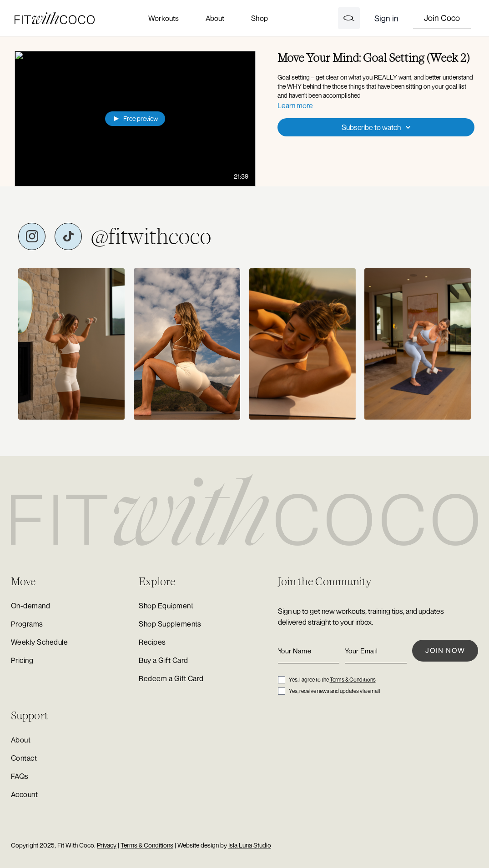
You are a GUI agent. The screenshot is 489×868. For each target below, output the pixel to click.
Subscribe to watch (378, 127)
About (215, 18)
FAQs (20, 776)
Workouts (164, 18)
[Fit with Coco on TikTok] (68, 236)
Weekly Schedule (39, 642)
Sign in (386, 18)
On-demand (30, 606)
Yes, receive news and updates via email (334, 691)
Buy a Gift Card (163, 660)
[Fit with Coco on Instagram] (32, 236)
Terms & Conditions (353, 680)
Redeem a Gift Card (171, 678)
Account (24, 794)
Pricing (22, 660)
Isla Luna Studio (250, 845)
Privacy (107, 845)
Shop (259, 18)
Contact (24, 758)
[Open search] (349, 18)
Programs (27, 624)
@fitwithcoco (151, 236)
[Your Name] (309, 651)
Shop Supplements (170, 624)
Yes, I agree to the (332, 680)
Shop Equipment (166, 606)
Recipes (152, 642)
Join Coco (442, 18)
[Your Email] (376, 651)
